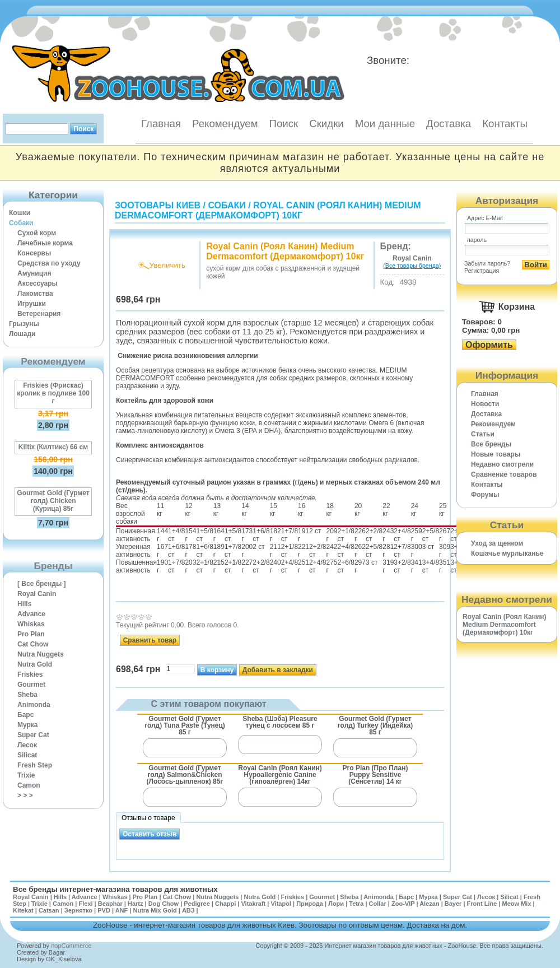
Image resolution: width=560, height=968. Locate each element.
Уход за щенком (497, 543)
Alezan (429, 904)
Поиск (283, 124)
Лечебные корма (45, 243)
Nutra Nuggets (41, 654)
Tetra (356, 904)
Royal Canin (37, 594)
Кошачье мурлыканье (507, 553)
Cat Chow (33, 644)
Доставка (449, 124)
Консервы (34, 253)
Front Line (482, 904)
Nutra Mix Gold (155, 910)
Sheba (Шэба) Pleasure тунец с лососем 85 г (280, 722)
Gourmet (31, 685)
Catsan (49, 910)
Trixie (26, 775)
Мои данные (385, 124)
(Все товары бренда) (412, 266)
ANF (122, 910)
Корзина (517, 307)
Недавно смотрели (502, 464)
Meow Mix (517, 904)
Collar (378, 904)
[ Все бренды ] (42, 584)
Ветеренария (39, 314)
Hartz (136, 904)
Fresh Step (35, 765)
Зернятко (78, 910)
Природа (310, 904)
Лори (336, 904)
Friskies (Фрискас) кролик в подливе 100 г (53, 393)
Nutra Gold (35, 664)
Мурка (28, 725)
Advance (31, 614)
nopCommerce (71, 946)
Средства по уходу (49, 263)
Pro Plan (31, 634)
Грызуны (24, 324)
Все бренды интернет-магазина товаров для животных (115, 889)
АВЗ (188, 910)
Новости (485, 404)
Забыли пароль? (487, 263)
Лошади (22, 334)
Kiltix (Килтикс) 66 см (53, 447)
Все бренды (491, 444)
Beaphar (110, 904)
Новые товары (496, 454)
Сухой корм (37, 233)
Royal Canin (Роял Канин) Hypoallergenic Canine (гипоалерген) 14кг (280, 774)
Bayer (453, 904)
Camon (29, 785)
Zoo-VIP (403, 904)
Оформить (489, 345)
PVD (104, 910)
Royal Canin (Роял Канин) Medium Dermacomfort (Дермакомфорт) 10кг (268, 210)
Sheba (27, 695)
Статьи (483, 434)
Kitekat (23, 910)
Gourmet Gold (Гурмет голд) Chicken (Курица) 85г (53, 501)
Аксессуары (38, 283)
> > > (25, 795)
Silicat (27, 755)
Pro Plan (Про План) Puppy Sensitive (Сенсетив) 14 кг (375, 774)
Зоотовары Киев (158, 205)
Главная (161, 124)
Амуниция (34, 273)
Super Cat (33, 735)
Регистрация (482, 271)
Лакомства (35, 294)
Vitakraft (253, 904)
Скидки (326, 124)
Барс (25, 715)
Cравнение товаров (504, 474)
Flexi (85, 904)
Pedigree (197, 904)
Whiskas (31, 624)
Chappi (225, 904)
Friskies (30, 674)
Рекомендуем (225, 124)
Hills (24, 604)
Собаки (21, 223)
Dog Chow (164, 904)
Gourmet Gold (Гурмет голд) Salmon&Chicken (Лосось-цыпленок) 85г (185, 774)
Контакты (505, 124)
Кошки (20, 213)
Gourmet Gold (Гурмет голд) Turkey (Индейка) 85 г (375, 725)
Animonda (34, 705)
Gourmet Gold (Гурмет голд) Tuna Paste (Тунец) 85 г (185, 725)
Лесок (27, 745)
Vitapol (281, 904)
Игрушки (32, 304)
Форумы (485, 495)
